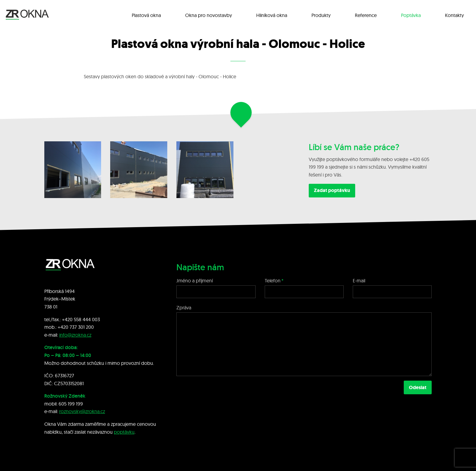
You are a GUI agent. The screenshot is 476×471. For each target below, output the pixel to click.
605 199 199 (71, 404)
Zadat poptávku (332, 190)
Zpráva (184, 308)
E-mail (359, 281)
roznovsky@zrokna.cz (82, 411)
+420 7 (65, 327)
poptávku (124, 432)
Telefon (273, 281)
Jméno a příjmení (195, 281)
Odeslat (418, 387)
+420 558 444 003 (81, 319)
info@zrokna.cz (75, 335)
